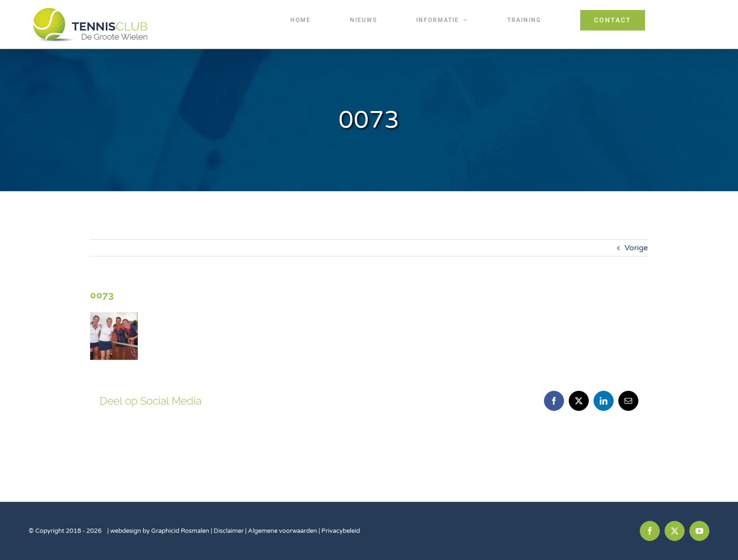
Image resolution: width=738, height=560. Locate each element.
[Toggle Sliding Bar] (684, 20)
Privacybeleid (341, 531)
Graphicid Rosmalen (180, 531)
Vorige (636, 248)
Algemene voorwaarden (282, 531)
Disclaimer (229, 531)
